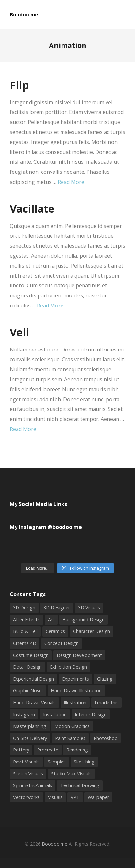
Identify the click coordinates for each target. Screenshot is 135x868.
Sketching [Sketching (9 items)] (84, 762)
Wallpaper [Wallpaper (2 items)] (98, 797)
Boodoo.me (24, 14)
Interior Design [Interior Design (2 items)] (91, 714)
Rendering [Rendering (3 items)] (77, 750)
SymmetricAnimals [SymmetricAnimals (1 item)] (33, 785)
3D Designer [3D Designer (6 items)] (57, 608)
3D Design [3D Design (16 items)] (24, 608)
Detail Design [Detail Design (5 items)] (27, 667)
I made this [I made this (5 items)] (107, 702)
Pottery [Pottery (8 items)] (21, 750)
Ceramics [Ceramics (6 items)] (55, 631)
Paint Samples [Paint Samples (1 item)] (70, 738)
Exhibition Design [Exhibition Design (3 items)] (68, 667)
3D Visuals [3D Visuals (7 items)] (89, 608)
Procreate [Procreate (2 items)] (48, 750)
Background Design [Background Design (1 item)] (84, 620)
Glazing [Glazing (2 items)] (105, 679)
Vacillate (32, 208)
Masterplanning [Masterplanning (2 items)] (30, 726)
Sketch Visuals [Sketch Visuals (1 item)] (28, 774)
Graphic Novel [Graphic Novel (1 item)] (28, 690)
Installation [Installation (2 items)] (55, 714)
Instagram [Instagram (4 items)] (24, 714)
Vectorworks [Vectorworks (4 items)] (26, 797)
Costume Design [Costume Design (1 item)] (31, 655)
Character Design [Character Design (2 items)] (92, 631)
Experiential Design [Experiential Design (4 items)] (34, 679)
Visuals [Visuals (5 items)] (55, 797)
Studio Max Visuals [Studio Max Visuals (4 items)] (71, 774)
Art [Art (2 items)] (51, 620)
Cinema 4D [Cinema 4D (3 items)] (25, 643)
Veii (19, 332)
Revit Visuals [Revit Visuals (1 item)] (26, 762)
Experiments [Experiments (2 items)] (76, 679)
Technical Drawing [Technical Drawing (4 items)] (80, 785)
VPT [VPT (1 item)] (75, 797)
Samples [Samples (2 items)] (57, 762)
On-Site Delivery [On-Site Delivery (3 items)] (30, 738)
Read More (71, 182)
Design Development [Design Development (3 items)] (79, 655)
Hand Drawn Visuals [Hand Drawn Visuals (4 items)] (34, 702)
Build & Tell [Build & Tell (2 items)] (25, 631)
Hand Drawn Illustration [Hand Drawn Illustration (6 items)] (76, 690)
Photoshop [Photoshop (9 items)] (106, 738)
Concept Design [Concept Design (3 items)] (62, 643)
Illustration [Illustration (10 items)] (75, 702)
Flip (19, 85)
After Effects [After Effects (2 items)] (26, 620)
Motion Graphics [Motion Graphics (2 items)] (72, 726)
